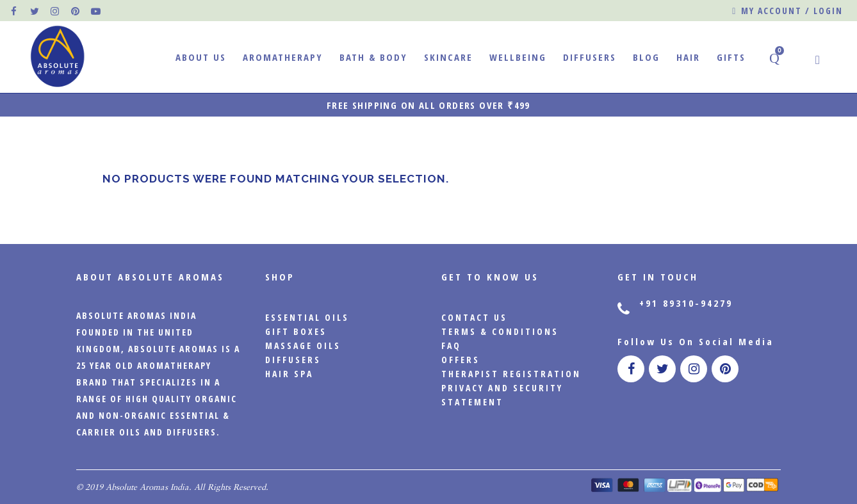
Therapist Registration (511, 374)
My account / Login (788, 11)
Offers (461, 360)
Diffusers (293, 360)
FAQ (451, 345)
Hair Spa (289, 374)
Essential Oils (307, 317)
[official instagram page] (56, 11)
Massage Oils (303, 345)
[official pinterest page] (76, 11)
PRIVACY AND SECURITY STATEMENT (502, 395)
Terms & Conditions (500, 331)
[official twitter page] (35, 11)
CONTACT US (474, 317)
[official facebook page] (15, 11)
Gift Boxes (296, 331)
